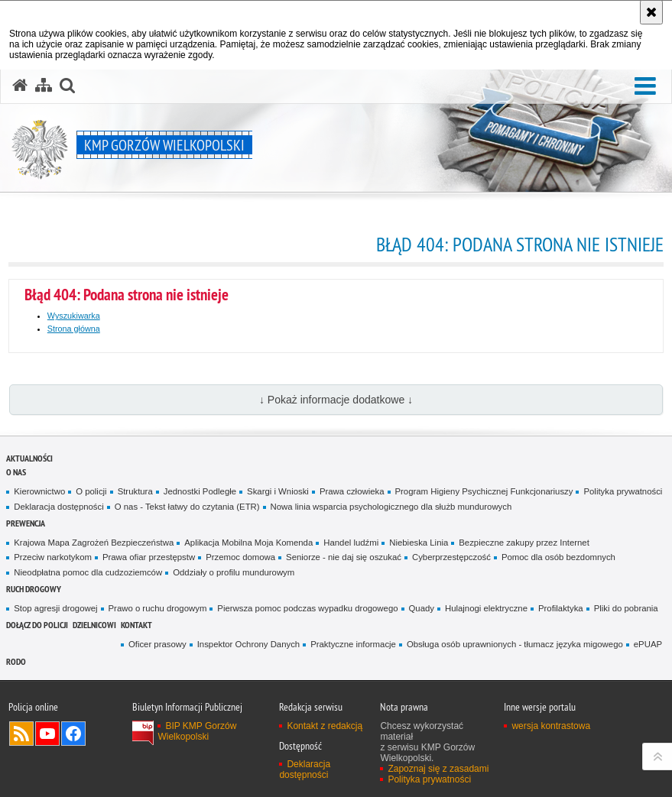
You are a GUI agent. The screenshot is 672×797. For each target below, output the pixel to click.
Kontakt (136, 625)
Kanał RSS (21, 734)
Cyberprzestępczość (451, 557)
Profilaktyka (561, 608)
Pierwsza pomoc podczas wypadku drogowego (307, 608)
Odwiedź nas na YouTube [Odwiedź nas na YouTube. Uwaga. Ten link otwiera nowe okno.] (47, 734)
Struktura (135, 491)
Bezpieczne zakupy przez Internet (524, 543)
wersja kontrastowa (551, 726)
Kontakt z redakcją (325, 726)
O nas (16, 472)
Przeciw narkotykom (53, 557)
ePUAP (648, 644)
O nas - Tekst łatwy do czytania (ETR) (187, 507)
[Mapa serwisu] (44, 86)
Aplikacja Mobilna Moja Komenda (248, 543)
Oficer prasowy (157, 644)
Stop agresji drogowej (55, 608)
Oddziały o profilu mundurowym (234, 572)
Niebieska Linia (419, 543)
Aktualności (29, 458)
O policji (91, 491)
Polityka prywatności (623, 491)
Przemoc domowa (240, 557)
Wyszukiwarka (74, 316)
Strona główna (74, 329)
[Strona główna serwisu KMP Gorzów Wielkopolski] (20, 86)
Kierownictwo (39, 491)
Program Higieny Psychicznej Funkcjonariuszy (484, 491)
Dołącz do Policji (37, 625)
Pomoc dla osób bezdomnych (558, 557)
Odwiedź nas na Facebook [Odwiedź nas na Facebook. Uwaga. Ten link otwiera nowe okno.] (73, 734)
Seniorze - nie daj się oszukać (344, 557)
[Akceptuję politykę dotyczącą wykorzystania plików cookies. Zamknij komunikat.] (651, 12)
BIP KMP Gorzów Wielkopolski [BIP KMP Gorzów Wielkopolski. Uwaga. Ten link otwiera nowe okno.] (197, 731)
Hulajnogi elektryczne (486, 608)
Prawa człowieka (352, 491)
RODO (16, 661)
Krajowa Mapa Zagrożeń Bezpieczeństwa (94, 543)
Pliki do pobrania (626, 608)
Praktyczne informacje (353, 644)
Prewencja (26, 523)
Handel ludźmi (351, 543)
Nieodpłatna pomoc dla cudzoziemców (88, 572)
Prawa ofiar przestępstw (149, 557)
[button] (645, 87)
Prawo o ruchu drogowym (158, 608)
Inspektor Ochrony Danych (248, 644)
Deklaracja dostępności (58, 507)
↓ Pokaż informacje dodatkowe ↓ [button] (336, 400)
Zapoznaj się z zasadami (438, 769)
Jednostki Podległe (200, 491)
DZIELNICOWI (94, 625)
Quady (422, 608)
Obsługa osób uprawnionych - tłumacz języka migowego (515, 644)
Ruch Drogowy (34, 589)
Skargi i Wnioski (278, 491)
